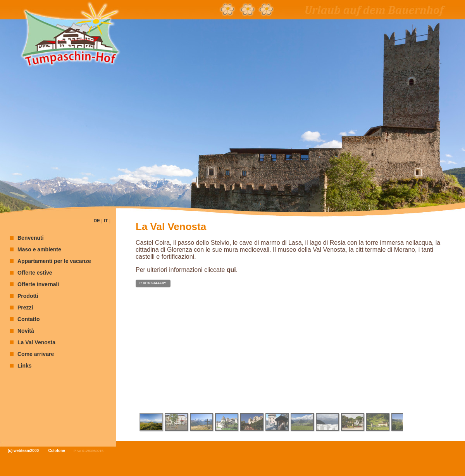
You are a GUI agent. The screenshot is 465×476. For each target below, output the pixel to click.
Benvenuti (31, 238)
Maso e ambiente (39, 249)
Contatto (29, 319)
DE (97, 221)
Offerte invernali (38, 284)
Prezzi (25, 308)
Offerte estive (35, 273)
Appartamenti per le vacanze (54, 261)
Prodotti (28, 296)
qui (231, 270)
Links (25, 366)
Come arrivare (36, 354)
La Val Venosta (36, 342)
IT (106, 221)
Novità (26, 331)
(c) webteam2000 (23, 451)
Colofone (57, 451)
